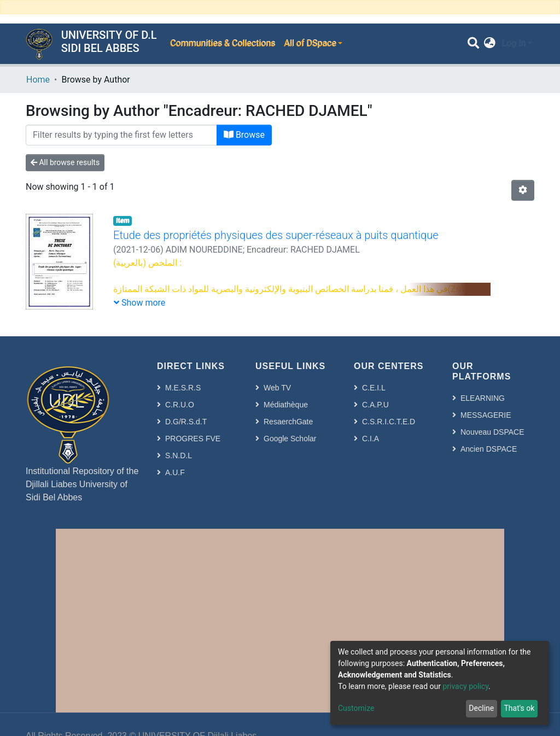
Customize (356, 708)
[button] (490, 44)
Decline (481, 708)
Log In (514, 43)
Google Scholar (290, 439)
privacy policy (465, 686)
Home (38, 80)
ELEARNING (483, 398)
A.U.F (175, 472)
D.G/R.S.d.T (186, 422)
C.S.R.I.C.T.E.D (389, 422)
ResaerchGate (288, 422)
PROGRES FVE (193, 439)
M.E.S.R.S (183, 388)
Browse (244, 135)
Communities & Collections (222, 43)
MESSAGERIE (486, 415)
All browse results (65, 162)
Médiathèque (286, 405)
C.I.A (371, 439)
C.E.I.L (374, 388)
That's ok (519, 708)
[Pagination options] (523, 190)
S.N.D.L (179, 455)
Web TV (277, 388)
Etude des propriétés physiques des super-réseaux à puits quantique (276, 235)
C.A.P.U (375, 405)
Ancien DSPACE (489, 449)
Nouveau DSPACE (492, 432)
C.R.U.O (180, 405)
